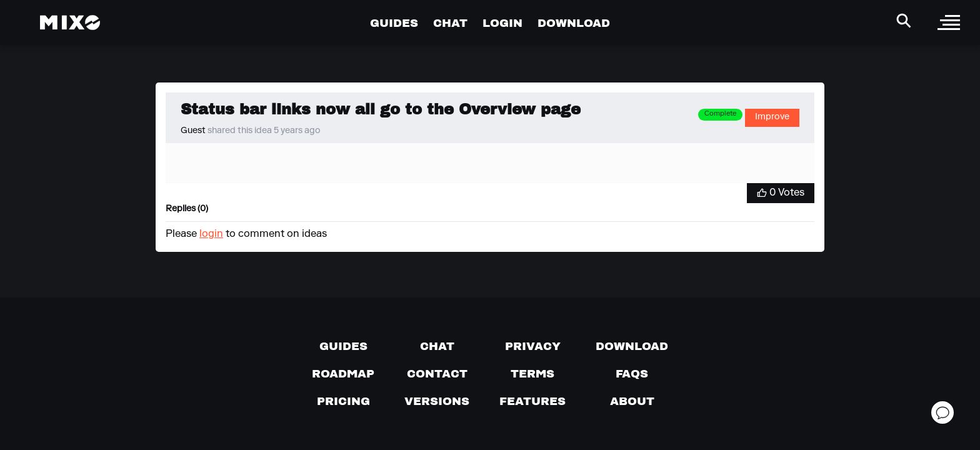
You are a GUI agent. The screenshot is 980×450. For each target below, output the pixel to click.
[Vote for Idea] (781, 193)
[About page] (632, 401)
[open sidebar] (949, 22)
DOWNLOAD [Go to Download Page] (574, 23)
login (211, 234)
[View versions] (437, 401)
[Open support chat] (942, 412)
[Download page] (632, 346)
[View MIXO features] (532, 401)
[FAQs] (632, 374)
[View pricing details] (343, 401)
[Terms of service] (532, 374)
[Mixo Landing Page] (70, 22)
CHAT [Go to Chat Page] (450, 23)
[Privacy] (533, 346)
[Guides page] (343, 346)
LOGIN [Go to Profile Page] (502, 23)
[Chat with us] (437, 346)
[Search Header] (904, 21)
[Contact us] (437, 374)
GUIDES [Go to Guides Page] (394, 23)
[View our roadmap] (343, 374)
